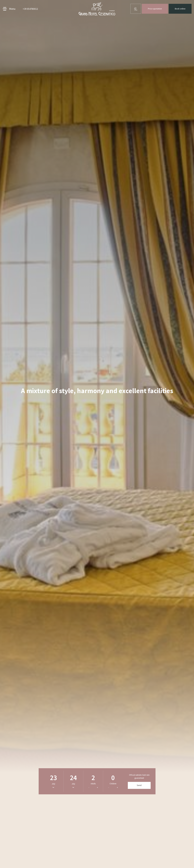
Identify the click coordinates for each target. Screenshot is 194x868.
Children (113, 784)
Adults (93, 784)
